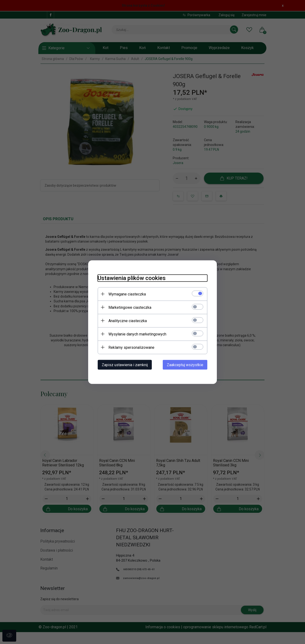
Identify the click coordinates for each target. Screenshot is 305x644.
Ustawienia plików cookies (132, 278)
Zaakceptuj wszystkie (185, 365)
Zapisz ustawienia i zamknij (125, 365)
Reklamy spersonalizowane (131, 347)
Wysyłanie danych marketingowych (137, 334)
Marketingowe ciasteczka (130, 307)
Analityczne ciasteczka (128, 321)
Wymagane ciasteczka (127, 294)
